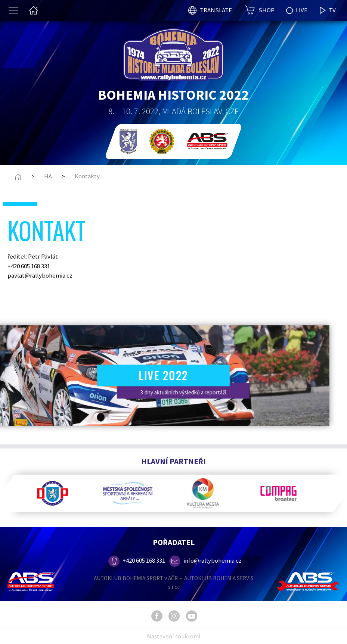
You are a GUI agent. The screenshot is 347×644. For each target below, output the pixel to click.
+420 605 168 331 (136, 560)
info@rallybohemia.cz (205, 560)
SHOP (267, 10)
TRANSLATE (216, 10)
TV (327, 10)
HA (48, 176)
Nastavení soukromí (174, 636)
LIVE (297, 10)
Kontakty (87, 176)
